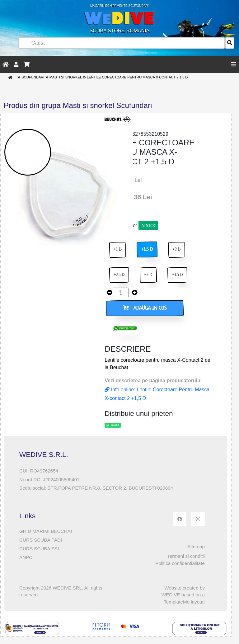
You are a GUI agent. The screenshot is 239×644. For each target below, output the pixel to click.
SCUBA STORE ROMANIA (119, 19)
